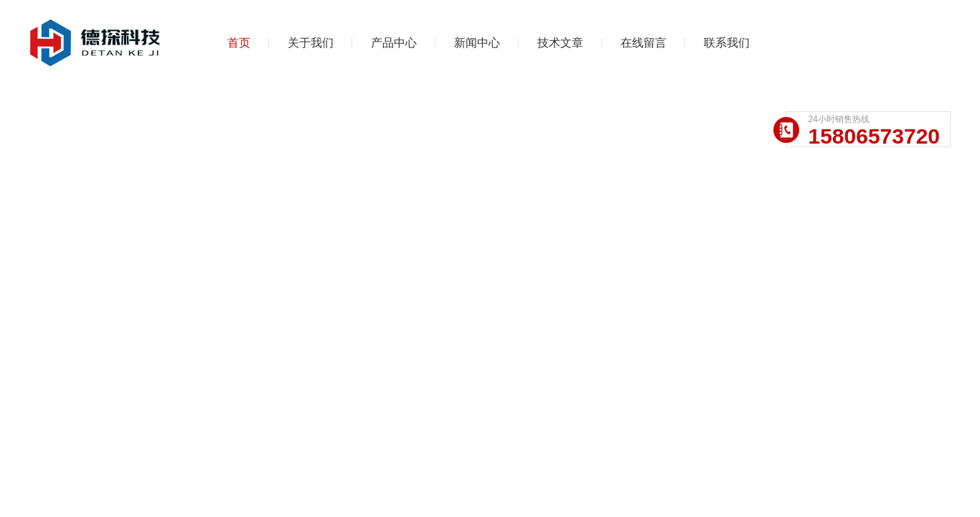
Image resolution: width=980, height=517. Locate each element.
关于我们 (311, 43)
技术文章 (560, 43)
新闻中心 (477, 43)
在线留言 (644, 43)
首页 (239, 43)
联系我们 (727, 43)
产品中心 (394, 43)
